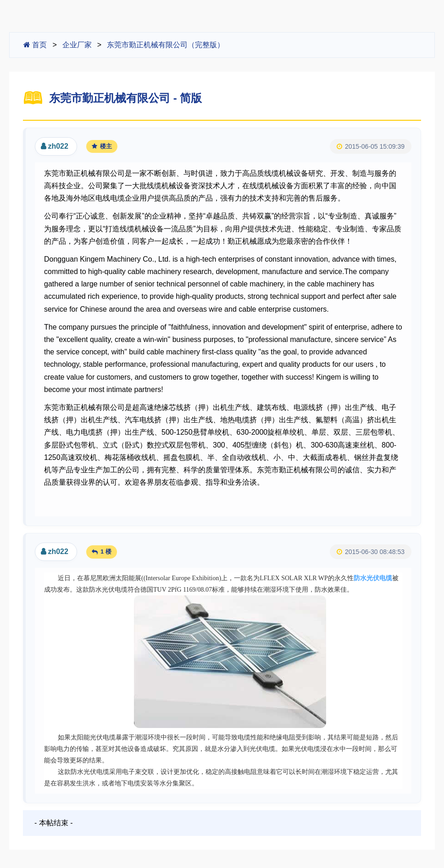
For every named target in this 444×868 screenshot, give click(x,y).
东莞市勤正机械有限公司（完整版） (166, 45)
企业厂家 (77, 45)
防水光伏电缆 (373, 578)
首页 (35, 45)
